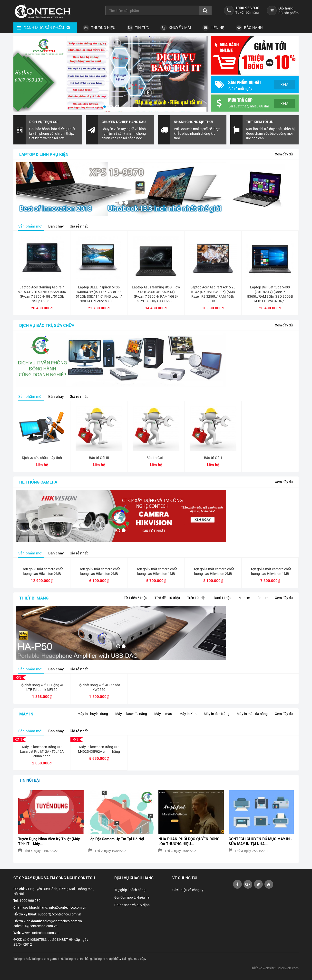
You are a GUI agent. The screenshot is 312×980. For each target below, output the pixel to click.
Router (263, 598)
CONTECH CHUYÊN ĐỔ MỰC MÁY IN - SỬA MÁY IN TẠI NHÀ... (260, 841)
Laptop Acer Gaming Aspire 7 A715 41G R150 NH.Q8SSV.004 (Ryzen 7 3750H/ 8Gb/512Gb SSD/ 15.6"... (42, 294)
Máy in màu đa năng (252, 714)
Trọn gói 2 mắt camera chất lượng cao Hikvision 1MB (156, 571)
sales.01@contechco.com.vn (35, 926)
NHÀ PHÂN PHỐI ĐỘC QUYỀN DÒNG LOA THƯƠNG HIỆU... (189, 841)
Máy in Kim (188, 714)
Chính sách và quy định (132, 905)
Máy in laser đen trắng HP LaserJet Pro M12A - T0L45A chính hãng (42, 751)
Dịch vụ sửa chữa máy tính (42, 458)
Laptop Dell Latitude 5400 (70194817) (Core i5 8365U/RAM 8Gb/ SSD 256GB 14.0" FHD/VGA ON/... (270, 294)
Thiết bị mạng (34, 598)
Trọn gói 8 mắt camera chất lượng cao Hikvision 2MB (42, 571)
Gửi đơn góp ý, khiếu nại (132, 897)
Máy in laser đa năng (131, 714)
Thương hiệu (99, 28)
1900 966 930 (247, 8)
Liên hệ (213, 28)
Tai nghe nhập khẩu (107, 959)
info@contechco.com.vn (68, 907)
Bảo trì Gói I (213, 458)
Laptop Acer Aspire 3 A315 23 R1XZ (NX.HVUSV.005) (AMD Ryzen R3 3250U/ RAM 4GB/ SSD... (213, 294)
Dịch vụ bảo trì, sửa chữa (47, 325)
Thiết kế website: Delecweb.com (274, 968)
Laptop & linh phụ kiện (44, 154)
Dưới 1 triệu (223, 598)
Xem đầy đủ (284, 154)
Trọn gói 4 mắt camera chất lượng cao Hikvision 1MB (270, 571)
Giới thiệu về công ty (188, 890)
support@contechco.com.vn (60, 914)
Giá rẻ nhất (79, 226)
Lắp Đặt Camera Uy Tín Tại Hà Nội (116, 839)
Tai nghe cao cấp (133, 959)
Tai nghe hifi (22, 959)
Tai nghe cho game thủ (47, 959)
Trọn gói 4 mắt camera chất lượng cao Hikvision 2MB (213, 571)
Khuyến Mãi (176, 28)
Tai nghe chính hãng (78, 959)
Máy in (26, 714)
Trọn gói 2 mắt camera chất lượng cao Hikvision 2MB (99, 571)
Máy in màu (163, 714)
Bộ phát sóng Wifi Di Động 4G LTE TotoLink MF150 (42, 687)
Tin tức (138, 28)
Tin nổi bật (30, 780)
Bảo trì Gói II (156, 458)
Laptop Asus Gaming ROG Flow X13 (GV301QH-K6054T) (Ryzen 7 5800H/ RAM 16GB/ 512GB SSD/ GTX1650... (156, 294)
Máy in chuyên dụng (93, 714)
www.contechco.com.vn (40, 933)
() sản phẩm (288, 13)
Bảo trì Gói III (99, 458)
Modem (244, 598)
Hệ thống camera (38, 482)
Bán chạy (56, 226)
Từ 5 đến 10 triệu (167, 598)
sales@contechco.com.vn (62, 921)
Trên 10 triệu (197, 598)
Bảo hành (249, 28)
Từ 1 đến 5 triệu (136, 598)
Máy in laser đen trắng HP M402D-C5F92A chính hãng (99, 749)
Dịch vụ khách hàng (134, 878)
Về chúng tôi (185, 878)
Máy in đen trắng (217, 714)
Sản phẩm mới (30, 226)
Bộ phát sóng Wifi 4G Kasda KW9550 (99, 687)
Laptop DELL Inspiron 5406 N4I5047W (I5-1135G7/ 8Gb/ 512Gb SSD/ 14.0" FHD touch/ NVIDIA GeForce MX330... (99, 294)
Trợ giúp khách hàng (130, 890)
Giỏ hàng (286, 8)
